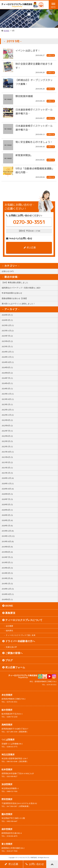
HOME (6, 31)
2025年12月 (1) (8, 325)
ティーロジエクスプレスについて (24, 620)
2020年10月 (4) (8, 489)
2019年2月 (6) (7, 578)
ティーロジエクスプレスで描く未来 (21, 635)
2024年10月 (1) (8, 362)
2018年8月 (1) (7, 599)
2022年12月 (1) (8, 410)
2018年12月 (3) (8, 589)
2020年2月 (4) (7, 520)
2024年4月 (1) (7, 383)
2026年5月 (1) (7, 315)
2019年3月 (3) (7, 573)
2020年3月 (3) (7, 515)
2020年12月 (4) (8, 478)
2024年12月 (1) (8, 352)
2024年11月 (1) (8, 357)
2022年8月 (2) (7, 426)
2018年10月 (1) (8, 594)
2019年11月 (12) (8, 536)
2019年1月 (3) (7, 584)
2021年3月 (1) (7, 468)
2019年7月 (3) (7, 557)
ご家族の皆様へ (14, 653)
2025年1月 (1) (7, 347)
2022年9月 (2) (7, 420)
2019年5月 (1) (7, 562)
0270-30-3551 (29, 222)
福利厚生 (9, 631)
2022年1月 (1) (7, 447)
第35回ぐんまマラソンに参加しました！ (18, 304)
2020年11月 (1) (8, 484)
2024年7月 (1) (7, 378)
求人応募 (30, 248)
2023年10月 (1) (8, 399)
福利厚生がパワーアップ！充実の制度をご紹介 (21, 288)
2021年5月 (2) (7, 462)
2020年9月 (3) (7, 494)
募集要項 (10, 613)
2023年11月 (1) (8, 394)
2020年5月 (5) (7, 505)
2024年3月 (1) (7, 389)
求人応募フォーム (15, 667)
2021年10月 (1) (8, 452)
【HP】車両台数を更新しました (15, 283)
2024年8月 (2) (7, 373)
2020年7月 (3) (7, 499)
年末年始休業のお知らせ (12, 293)
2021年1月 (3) (7, 473)
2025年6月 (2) (7, 341)
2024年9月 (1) (7, 367)
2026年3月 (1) (7, 320)
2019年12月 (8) (8, 531)
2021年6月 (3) (7, 457)
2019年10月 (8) (8, 542)
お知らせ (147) (8, 271)
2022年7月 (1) (7, 431)
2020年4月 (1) (7, 510)
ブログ (9, 660)
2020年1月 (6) (7, 526)
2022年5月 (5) (7, 441)
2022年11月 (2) (8, 415)
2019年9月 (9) (7, 547)
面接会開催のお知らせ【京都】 (15, 298)
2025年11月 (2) (8, 331)
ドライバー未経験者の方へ (20, 641)
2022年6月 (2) (7, 436)
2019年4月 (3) (7, 568)
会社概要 (9, 626)
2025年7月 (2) (7, 336)
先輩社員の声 (11, 647)
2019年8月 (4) (7, 552)
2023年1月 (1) (7, 404)
